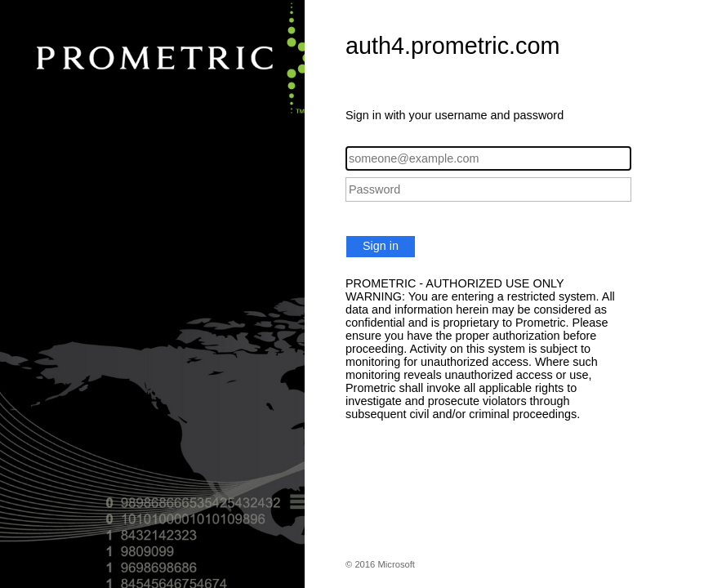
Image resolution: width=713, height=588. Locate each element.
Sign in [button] (381, 246)
